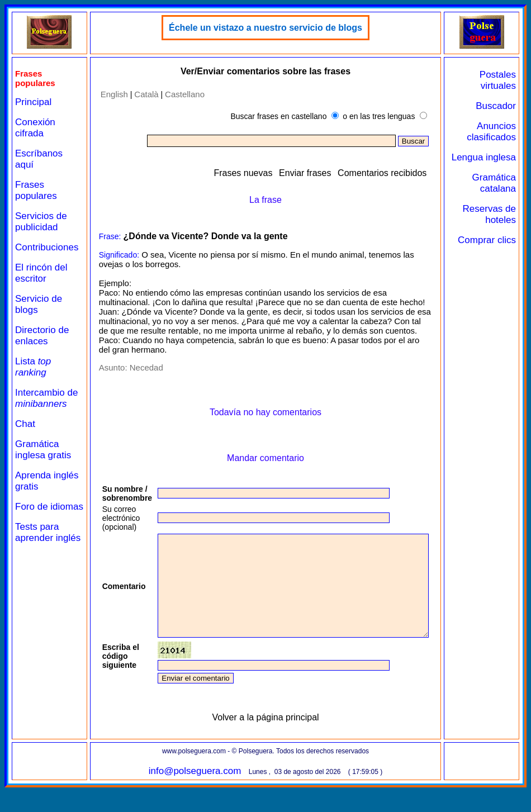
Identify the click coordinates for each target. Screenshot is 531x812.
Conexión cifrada (35, 128)
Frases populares (36, 190)
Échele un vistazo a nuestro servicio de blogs (275, 28)
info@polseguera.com (204, 791)
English (109, 94)
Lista (33, 367)
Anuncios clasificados (496, 132)
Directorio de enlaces (42, 336)
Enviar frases (329, 173)
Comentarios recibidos (406, 173)
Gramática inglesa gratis (43, 450)
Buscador (500, 106)
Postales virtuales (502, 80)
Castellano (180, 94)
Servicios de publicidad (41, 222)
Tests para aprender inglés (37, 549)
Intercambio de (46, 398)
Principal (33, 102)
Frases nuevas (267, 173)
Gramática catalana (498, 194)
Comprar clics (502, 257)
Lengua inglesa (504, 163)
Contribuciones (47, 247)
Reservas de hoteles (498, 225)
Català (141, 94)
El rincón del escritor (41, 273)
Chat (25, 424)
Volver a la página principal (275, 737)
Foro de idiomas (32, 512)
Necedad (141, 367)
